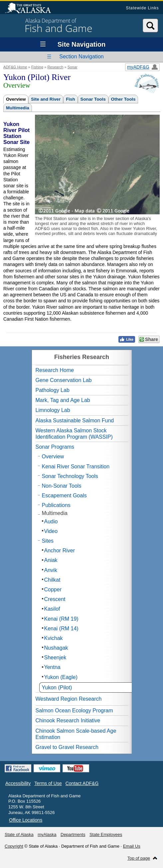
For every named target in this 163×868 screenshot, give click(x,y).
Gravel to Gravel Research (67, 747)
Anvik (51, 570)
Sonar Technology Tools (70, 476)
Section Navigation (81, 56)
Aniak (51, 560)
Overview (16, 99)
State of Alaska (31, 9)
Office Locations (26, 820)
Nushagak (56, 648)
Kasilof (52, 609)
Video (51, 531)
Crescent (55, 599)
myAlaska (47, 834)
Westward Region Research (69, 699)
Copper (53, 589)
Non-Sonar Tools (62, 486)
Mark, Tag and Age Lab (63, 400)
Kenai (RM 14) (61, 628)
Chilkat (52, 580)
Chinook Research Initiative (68, 720)
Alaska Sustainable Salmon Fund (75, 420)
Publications (56, 505)
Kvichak (54, 638)
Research (55, 67)
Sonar (73, 67)
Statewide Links (142, 8)
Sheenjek (55, 657)
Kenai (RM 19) (61, 619)
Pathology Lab (53, 390)
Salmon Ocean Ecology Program (74, 710)
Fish (70, 99)
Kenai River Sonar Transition (76, 466)
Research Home (55, 370)
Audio (51, 521)
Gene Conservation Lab (64, 380)
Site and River (46, 99)
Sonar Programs (55, 447)
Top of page (139, 858)
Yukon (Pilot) (57, 687)
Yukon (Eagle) (61, 677)
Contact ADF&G (82, 783)
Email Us (132, 846)
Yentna (52, 667)
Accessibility (18, 783)
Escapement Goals (64, 495)
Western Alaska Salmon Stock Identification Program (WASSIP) (74, 434)
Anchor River (60, 550)
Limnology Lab (53, 410)
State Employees (106, 834)
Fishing (37, 67)
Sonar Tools (93, 99)
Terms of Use (48, 783)
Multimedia (18, 108)
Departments (73, 834)
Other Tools (123, 99)
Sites (48, 541)
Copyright (14, 846)
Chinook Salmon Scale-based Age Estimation (76, 734)
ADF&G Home (15, 67)
